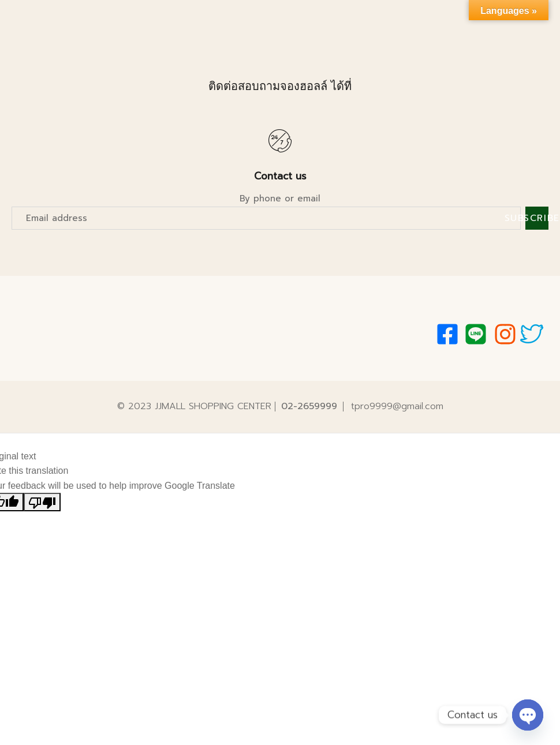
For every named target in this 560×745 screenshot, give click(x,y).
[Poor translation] (42, 502)
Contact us (280, 176)
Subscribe (537, 218)
